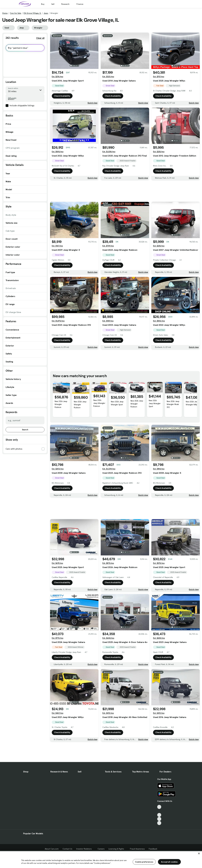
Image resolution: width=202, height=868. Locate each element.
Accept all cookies (169, 862)
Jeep (46, 13)
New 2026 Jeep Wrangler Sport (117, 403)
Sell (53, 4)
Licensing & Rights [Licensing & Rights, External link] (117, 849)
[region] (101, 859)
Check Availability (62, 96)
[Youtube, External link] (159, 815)
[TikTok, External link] (159, 807)
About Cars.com (52, 849)
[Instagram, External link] (159, 819)
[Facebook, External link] (159, 811)
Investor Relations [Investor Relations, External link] (85, 849)
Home (5, 13)
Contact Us (67, 849)
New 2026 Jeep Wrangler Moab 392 (173, 404)
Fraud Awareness (137, 849)
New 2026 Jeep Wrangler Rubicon (61, 404)
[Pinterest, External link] (159, 823)
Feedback (153, 849)
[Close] (199, 853)
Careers (101, 849)
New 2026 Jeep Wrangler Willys (192, 403)
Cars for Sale (16, 13)
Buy (43, 4)
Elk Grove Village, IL (32, 13)
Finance (80, 4)
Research (65, 4)
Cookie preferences (144, 862)
